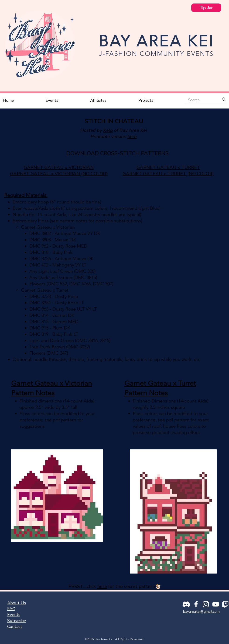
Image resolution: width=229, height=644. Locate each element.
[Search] (200, 100)
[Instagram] (206, 604)
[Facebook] (196, 604)
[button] (66, 100)
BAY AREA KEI (156, 41)
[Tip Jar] (206, 8)
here (132, 137)
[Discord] (186, 604)
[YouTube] (216, 604)
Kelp (108, 130)
